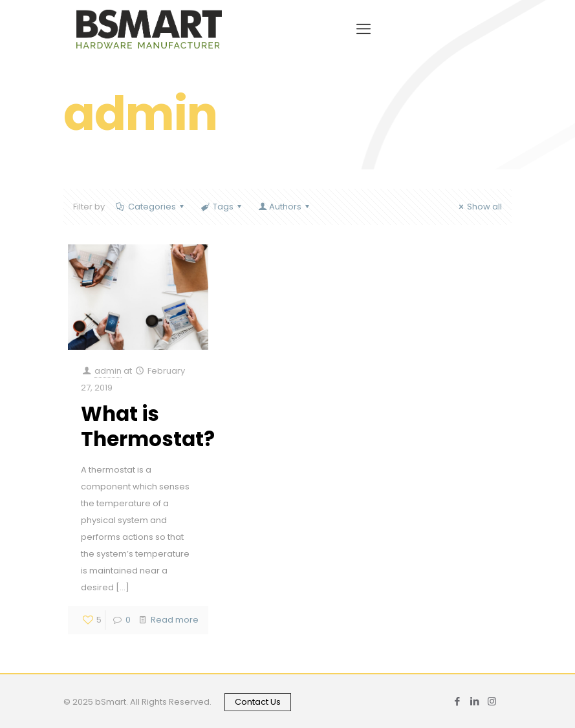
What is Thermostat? (148, 426)
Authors (285, 207)
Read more (175, 620)
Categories (151, 207)
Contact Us (258, 702)
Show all (479, 207)
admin (108, 371)
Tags (222, 207)
